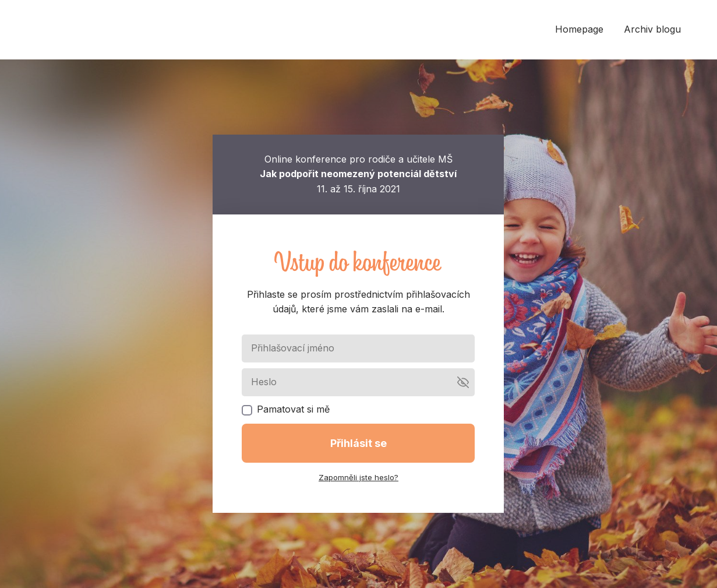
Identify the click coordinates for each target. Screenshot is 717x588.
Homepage (579, 29)
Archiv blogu (652, 29)
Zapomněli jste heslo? (358, 477)
